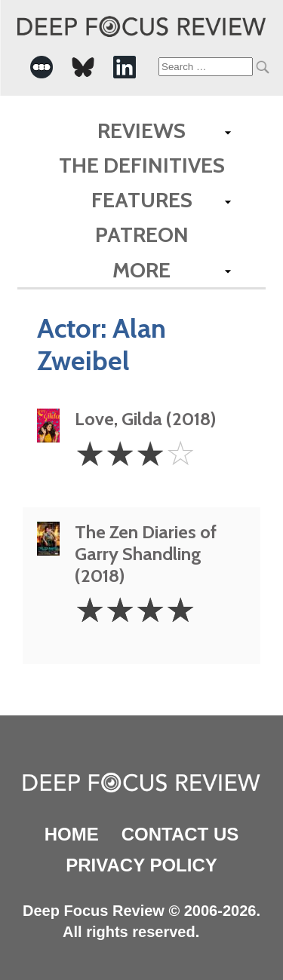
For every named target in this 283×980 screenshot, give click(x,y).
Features (142, 200)
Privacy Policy (141, 865)
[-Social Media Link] (42, 67)
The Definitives (142, 165)
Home (72, 834)
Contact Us (180, 834)
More (141, 270)
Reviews (141, 130)
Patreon (142, 234)
